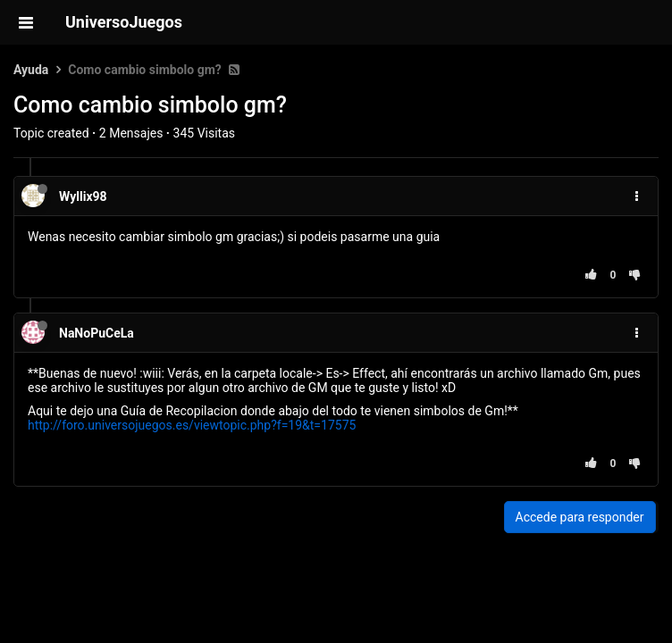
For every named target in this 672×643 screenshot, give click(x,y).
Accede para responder (580, 517)
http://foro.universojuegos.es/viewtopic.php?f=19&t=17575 (192, 425)
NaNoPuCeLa (97, 333)
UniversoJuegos (124, 22)
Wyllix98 (83, 196)
